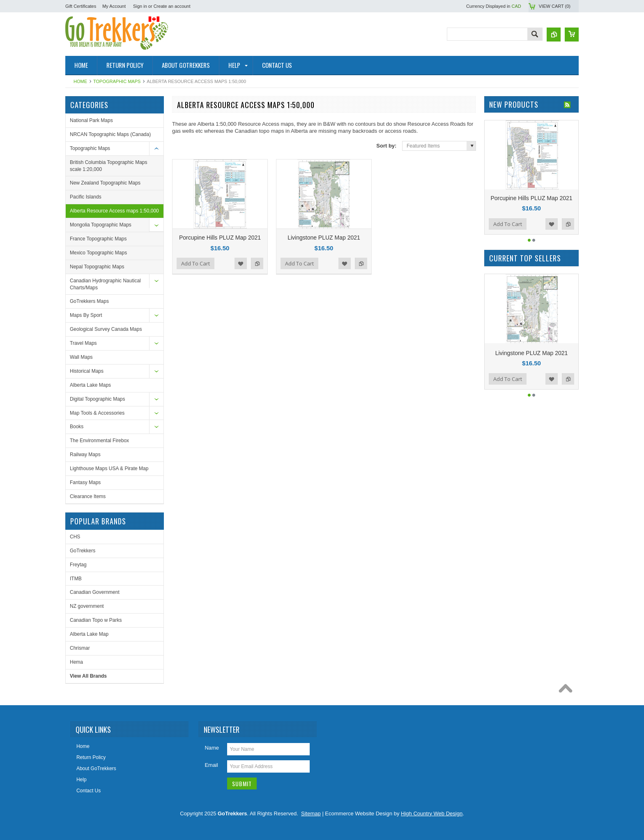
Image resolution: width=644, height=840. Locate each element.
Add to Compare (257, 263)
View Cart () (555, 6)
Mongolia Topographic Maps (101, 225)
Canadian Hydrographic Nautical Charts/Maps (105, 284)
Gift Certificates (81, 6)
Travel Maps (83, 343)
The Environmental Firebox (99, 441)
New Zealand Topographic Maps (105, 183)
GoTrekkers (83, 551)
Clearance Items (88, 496)
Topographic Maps (117, 81)
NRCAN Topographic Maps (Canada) (110, 134)
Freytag (78, 565)
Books (77, 427)
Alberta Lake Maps (90, 385)
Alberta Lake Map (89, 634)
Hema (76, 662)
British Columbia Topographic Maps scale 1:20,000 (109, 166)
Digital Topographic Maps (98, 399)
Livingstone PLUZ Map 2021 (324, 238)
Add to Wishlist (241, 263)
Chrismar (80, 648)
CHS (75, 537)
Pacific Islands (86, 197)
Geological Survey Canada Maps (106, 329)
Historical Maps (87, 371)
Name (212, 748)
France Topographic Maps (98, 239)
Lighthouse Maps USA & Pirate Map (109, 468)
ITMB (76, 579)
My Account (114, 6)
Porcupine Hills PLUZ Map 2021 (220, 238)
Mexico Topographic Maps (98, 253)
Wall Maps (81, 357)
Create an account (172, 6)
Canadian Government (95, 592)
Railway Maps (85, 455)
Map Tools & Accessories (97, 413)
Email (211, 765)
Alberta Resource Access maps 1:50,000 (114, 211)
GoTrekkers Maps (89, 301)
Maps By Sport (86, 315)
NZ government (87, 606)
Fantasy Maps (85, 482)
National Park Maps (91, 120)
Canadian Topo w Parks (96, 620)
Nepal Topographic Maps (97, 267)
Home (80, 81)
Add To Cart (195, 263)
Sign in (140, 6)
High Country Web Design (432, 813)
